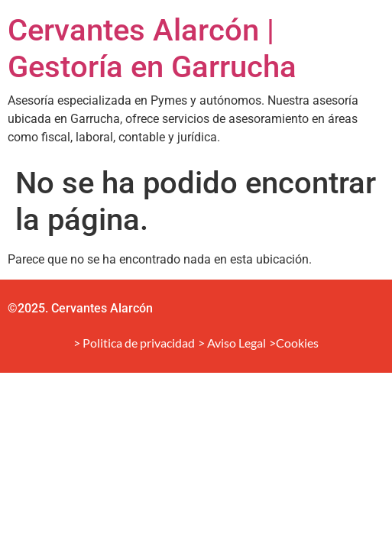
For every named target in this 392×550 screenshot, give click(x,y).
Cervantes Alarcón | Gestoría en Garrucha (152, 49)
